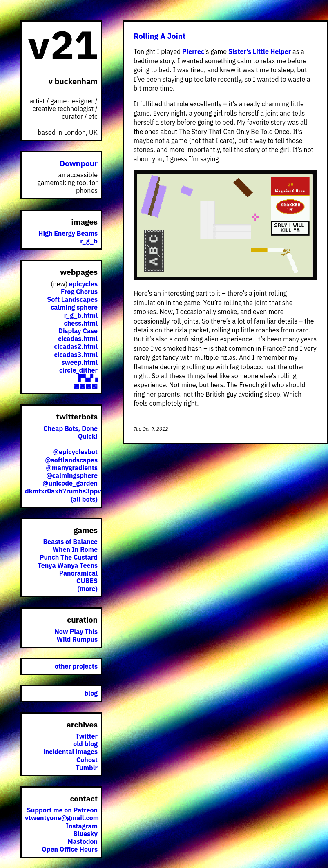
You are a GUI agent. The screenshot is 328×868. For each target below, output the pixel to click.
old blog (85, 744)
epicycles (83, 284)
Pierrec (193, 51)
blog (91, 693)
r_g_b (89, 241)
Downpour (79, 163)
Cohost (87, 760)
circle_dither (78, 370)
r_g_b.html (81, 315)
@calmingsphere (72, 475)
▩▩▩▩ (85, 386)
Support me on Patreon (62, 810)
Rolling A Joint (160, 36)
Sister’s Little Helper (260, 51)
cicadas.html (78, 339)
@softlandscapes (71, 460)
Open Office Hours (70, 849)
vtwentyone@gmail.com (62, 818)
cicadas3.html (76, 355)
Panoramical (78, 573)
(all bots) (84, 499)
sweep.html (80, 362)
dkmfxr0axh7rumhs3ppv (63, 491)
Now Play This (76, 631)
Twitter (87, 736)
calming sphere (74, 307)
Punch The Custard (69, 557)
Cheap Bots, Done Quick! (70, 432)
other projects (76, 666)
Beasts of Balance (70, 542)
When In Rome (75, 549)
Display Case (78, 331)
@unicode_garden (70, 483)
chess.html (81, 323)
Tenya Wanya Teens (68, 565)
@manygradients (72, 468)
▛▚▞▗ (88, 378)
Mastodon (83, 841)
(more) (87, 589)
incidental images (70, 752)
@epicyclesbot (75, 452)
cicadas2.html (76, 346)
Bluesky (85, 834)
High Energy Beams (68, 233)
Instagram (82, 826)
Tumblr (87, 768)
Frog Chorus (79, 292)
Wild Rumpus (77, 639)
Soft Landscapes (72, 299)
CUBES (87, 581)
